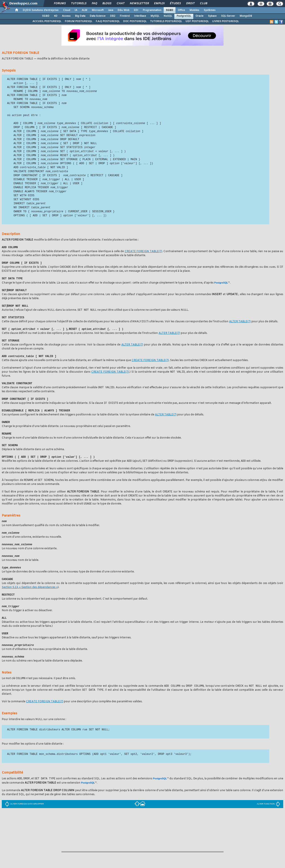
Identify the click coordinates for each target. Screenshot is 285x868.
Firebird (125, 16)
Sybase (212, 16)
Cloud (67, 10)
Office (181, 10)
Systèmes (210, 10)
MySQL (155, 16)
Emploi (159, 4)
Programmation (152, 10)
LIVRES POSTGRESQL (225, 21)
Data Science (98, 16)
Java (111, 10)
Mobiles (194, 10)
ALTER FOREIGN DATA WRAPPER (24, 820)
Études (175, 4)
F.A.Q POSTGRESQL (108, 21)
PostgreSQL (184, 16)
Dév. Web (123, 10)
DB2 (113, 16)
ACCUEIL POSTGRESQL (47, 21)
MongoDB (246, 16)
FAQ (94, 4)
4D (56, 16)
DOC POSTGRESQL (135, 21)
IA (76, 10)
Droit (190, 4)
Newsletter (139, 4)
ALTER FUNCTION (268, 820)
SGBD (170, 10)
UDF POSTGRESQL (197, 21)
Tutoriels (78, 4)
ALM (84, 10)
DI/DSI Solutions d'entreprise (41, 10)
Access (66, 16)
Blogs (107, 4)
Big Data (80, 16)
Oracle (199, 16)
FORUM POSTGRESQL (78, 21)
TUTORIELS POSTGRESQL (166, 21)
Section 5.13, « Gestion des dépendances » (30, 602)
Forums (60, 4)
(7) (143, 259)
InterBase (140, 16)
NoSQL (168, 16)
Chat (120, 4)
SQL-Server (228, 16)
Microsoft (98, 10)
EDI (136, 10)
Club (203, 4)
